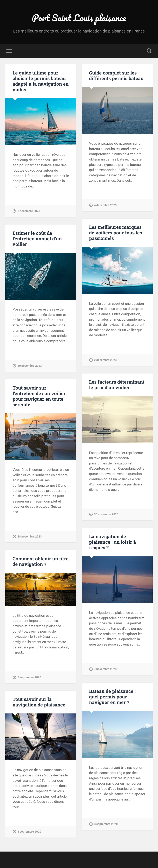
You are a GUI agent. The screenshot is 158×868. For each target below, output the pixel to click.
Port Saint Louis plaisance (79, 18)
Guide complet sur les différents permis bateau (116, 75)
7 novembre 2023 (105, 669)
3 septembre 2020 (29, 677)
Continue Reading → (28, 195)
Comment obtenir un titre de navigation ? (41, 561)
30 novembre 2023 (30, 366)
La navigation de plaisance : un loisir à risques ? (113, 542)
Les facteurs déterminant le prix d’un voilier (117, 385)
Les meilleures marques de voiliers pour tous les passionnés (116, 233)
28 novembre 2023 (30, 537)
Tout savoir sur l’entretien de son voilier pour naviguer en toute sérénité (39, 396)
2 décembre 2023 (105, 360)
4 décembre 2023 (105, 205)
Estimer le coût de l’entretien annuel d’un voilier (37, 239)
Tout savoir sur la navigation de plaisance (39, 702)
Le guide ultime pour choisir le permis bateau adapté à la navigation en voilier (41, 81)
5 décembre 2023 (29, 211)
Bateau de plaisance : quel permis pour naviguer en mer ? (112, 697)
